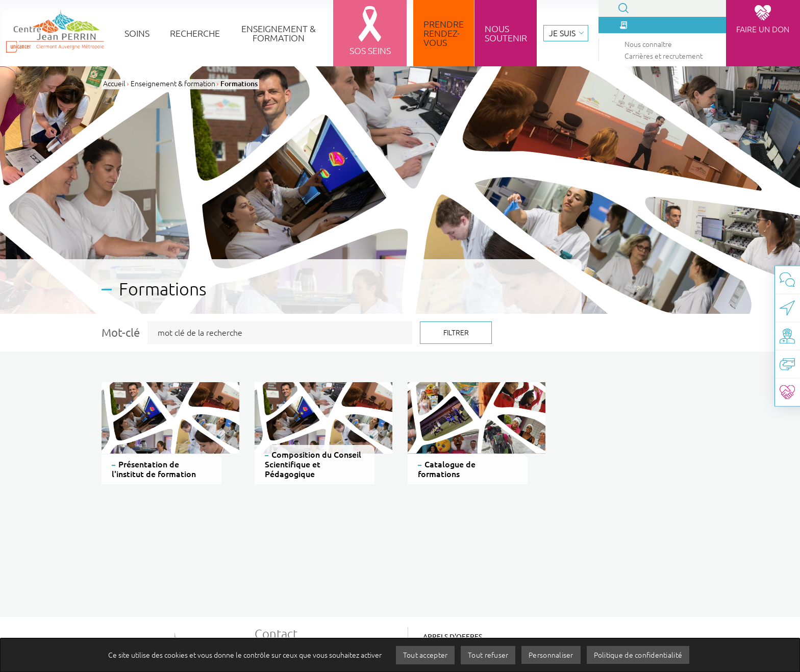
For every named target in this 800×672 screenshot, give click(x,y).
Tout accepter (423, 655)
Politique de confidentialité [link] (640, 655)
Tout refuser (487, 655)
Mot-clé (121, 332)
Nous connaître (53, 111)
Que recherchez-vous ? (73, 75)
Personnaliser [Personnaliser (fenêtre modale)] (552, 655)
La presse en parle (68, 92)
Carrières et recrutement (71, 122)
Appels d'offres (453, 637)
